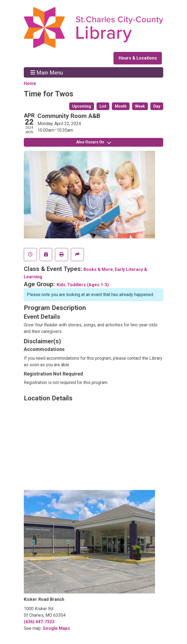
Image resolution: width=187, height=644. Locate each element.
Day (157, 106)
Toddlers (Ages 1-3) (88, 285)
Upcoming (82, 106)
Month (121, 106)
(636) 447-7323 (39, 622)
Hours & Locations (138, 58)
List (103, 106)
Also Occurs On (94, 142)
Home (30, 83)
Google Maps (56, 628)
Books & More (98, 269)
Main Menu (47, 72)
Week (140, 106)
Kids (61, 285)
